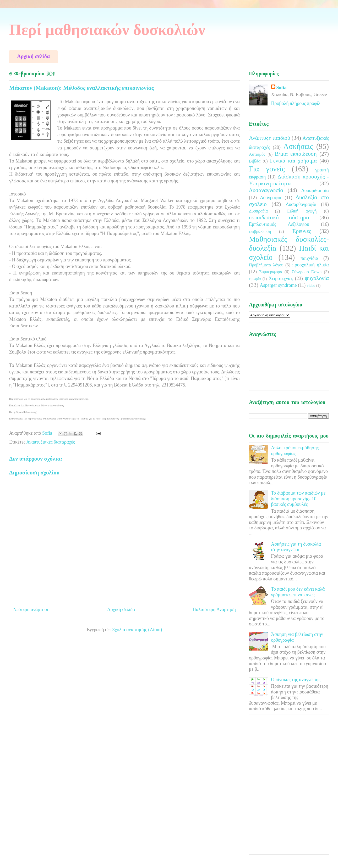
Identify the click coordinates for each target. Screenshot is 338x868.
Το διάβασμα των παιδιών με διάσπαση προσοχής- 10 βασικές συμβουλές (298, 499)
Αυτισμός (257, 154)
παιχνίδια (309, 258)
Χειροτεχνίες (281, 278)
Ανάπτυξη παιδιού (269, 138)
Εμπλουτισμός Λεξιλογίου (279, 224)
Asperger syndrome (278, 285)
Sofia (282, 88)
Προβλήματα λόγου (266, 265)
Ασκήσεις (298, 146)
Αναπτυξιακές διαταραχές (51, 442)
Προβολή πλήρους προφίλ (296, 103)
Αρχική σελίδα (33, 56)
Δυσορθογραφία (301, 204)
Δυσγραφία (271, 198)
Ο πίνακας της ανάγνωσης (296, 680)
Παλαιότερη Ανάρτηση (214, 609)
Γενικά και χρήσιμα (293, 161)
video (311, 285)
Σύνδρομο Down (307, 272)
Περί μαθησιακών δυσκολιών (107, 30)
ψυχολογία (317, 278)
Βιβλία (255, 161)
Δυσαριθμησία (315, 191)
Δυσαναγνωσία (266, 190)
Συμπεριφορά (271, 272)
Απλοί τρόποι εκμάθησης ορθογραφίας (295, 451)
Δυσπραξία (258, 211)
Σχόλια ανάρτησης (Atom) (137, 630)
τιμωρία (255, 279)
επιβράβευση (260, 232)
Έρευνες (301, 231)
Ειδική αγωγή (302, 211)
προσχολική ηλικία (311, 265)
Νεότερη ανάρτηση (31, 609)
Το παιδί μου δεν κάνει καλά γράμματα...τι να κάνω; (298, 592)
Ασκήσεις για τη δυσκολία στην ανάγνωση (296, 547)
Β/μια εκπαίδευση (296, 154)
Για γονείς (267, 169)
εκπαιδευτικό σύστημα (279, 217)
